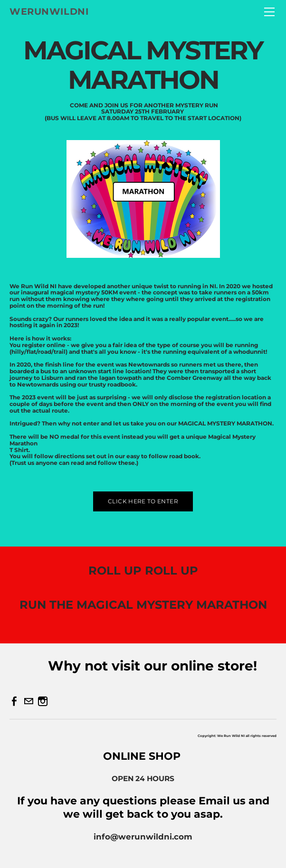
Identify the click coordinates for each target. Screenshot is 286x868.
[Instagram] (43, 701)
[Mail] (29, 701)
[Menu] (269, 12)
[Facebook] (14, 701)
